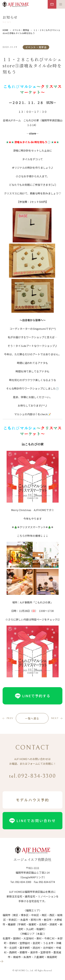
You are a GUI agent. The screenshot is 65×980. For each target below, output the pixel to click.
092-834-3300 (23, 882)
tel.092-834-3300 (32, 776)
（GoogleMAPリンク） (33, 877)
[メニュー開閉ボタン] (61, 4)
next (55, 718)
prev (10, 718)
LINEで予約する (33, 696)
